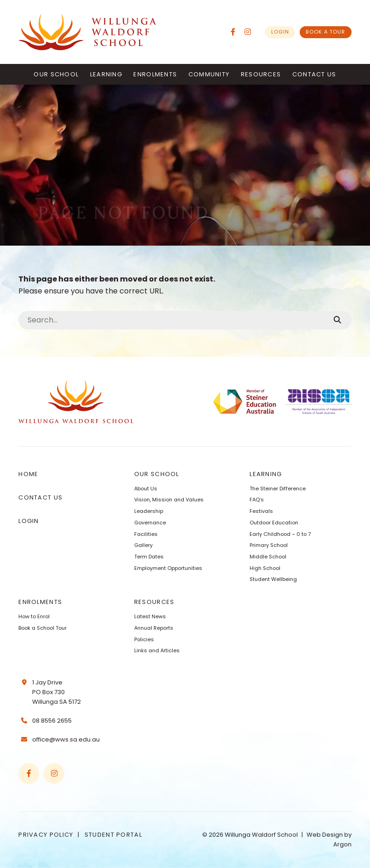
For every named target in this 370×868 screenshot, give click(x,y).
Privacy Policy (46, 835)
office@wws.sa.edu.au (66, 739)
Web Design (325, 835)
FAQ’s (257, 500)
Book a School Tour (43, 628)
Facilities (146, 534)
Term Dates (149, 557)
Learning (106, 74)
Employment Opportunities (168, 568)
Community (209, 74)
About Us (146, 489)
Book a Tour (325, 32)
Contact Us (314, 74)
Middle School (268, 557)
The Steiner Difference (278, 489)
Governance (150, 523)
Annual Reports (154, 628)
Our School (56, 74)
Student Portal (113, 835)
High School (265, 568)
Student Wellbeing (273, 579)
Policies (144, 639)
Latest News (150, 616)
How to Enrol (34, 616)
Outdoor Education (274, 523)
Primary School (269, 545)
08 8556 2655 (52, 721)
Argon (342, 844)
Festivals (261, 511)
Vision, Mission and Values (169, 500)
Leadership (149, 511)
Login (280, 32)
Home (28, 474)
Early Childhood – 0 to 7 (280, 534)
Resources (261, 74)
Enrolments (155, 74)
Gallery (143, 545)
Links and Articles (157, 650)
